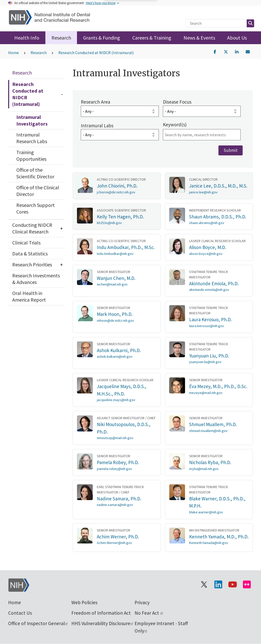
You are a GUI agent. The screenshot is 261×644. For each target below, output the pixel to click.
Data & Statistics (30, 253)
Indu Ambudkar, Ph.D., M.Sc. (126, 247)
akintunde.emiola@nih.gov (209, 290)
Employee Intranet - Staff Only (161, 627)
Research (61, 38)
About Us (237, 38)
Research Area (95, 102)
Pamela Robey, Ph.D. (118, 462)
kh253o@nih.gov (109, 223)
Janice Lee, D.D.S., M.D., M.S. (218, 186)
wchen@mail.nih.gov (112, 284)
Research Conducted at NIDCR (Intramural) (96, 53)
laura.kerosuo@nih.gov (207, 326)
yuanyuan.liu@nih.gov (205, 362)
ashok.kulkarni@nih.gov (115, 356)
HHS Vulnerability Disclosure (103, 623)
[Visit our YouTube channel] (232, 585)
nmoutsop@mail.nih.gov (115, 438)
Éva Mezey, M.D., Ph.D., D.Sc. (218, 386)
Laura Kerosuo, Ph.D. (210, 319)
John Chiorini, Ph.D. (117, 186)
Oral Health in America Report (29, 296)
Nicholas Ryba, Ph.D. (210, 462)
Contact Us (20, 613)
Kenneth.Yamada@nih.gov (209, 543)
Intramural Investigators (32, 120)
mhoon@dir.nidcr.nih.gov (115, 320)
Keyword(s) (174, 124)
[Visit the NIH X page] (204, 585)
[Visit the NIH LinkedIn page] (218, 585)
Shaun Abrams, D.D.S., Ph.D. (218, 216)
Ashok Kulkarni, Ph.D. (119, 350)
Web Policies (84, 602)
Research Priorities (32, 264)
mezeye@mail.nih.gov (206, 392)
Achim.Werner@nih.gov (114, 543)
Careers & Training (152, 38)
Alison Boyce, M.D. (208, 247)
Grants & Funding (102, 38)
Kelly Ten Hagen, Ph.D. (120, 216)
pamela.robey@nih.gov (114, 468)
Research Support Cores (36, 208)
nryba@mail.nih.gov (204, 468)
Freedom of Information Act (101, 613)
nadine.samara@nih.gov (115, 505)
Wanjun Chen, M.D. (116, 278)
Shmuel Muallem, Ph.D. (213, 424)
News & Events (199, 38)
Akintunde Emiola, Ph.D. (214, 283)
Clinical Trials (26, 243)
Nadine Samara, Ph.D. (119, 498)
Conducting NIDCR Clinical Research (32, 228)
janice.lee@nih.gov (203, 192)
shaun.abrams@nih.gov (207, 223)
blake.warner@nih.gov (206, 512)
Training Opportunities (31, 156)
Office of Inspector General (38, 623)
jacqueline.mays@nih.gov (116, 400)
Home (14, 53)
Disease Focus (177, 102)
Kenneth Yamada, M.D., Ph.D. (219, 536)
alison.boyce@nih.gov (206, 253)
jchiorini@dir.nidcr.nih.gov (116, 192)
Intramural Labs (97, 125)
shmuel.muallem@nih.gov (208, 430)
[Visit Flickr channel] (247, 585)
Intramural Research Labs (32, 138)
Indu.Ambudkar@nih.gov (115, 253)
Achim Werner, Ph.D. (118, 536)
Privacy (142, 602)
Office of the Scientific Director (35, 173)
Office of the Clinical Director (38, 191)
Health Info (27, 38)
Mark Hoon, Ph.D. (115, 314)
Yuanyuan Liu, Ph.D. (209, 355)
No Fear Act (149, 613)
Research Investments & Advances (36, 279)
